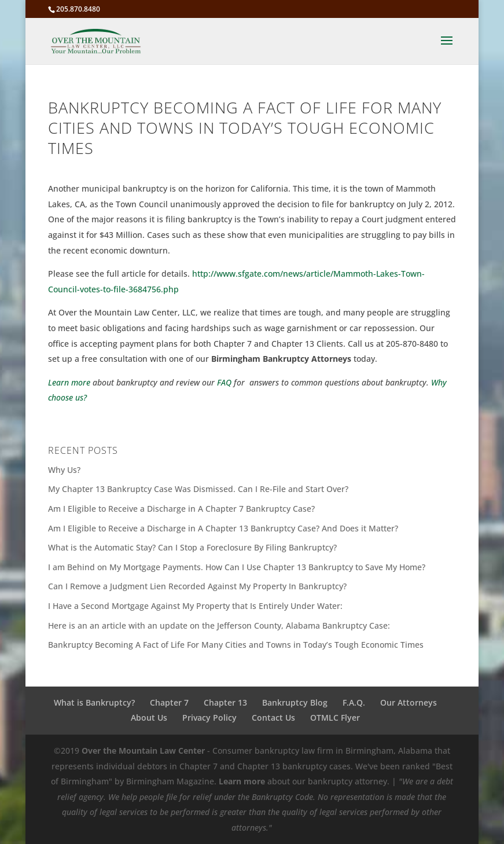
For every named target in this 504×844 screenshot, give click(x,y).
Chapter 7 (169, 702)
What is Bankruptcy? (94, 702)
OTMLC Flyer (335, 718)
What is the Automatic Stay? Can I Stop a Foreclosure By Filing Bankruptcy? (192, 547)
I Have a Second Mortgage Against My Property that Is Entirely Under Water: (195, 606)
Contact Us (273, 718)
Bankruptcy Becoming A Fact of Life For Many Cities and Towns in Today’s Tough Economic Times (236, 645)
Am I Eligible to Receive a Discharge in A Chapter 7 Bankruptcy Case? (181, 509)
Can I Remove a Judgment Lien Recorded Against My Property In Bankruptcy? (197, 586)
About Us (149, 718)
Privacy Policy (209, 718)
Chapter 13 (225, 702)
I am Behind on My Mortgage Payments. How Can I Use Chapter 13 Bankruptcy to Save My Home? (237, 567)
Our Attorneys (409, 702)
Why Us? (64, 470)
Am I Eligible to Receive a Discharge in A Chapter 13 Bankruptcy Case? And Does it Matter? (223, 528)
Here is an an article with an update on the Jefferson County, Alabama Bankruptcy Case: (219, 625)
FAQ (224, 382)
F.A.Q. (354, 702)
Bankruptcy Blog (295, 702)
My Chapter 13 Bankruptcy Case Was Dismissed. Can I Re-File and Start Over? (198, 489)
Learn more (69, 382)
